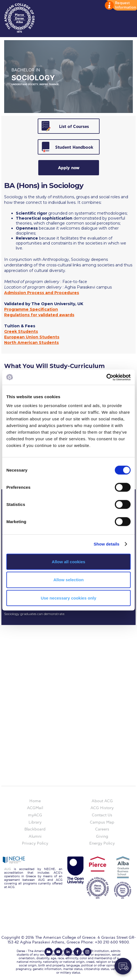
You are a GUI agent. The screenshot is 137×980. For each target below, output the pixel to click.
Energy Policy (102, 843)
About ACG (102, 801)
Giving (102, 836)
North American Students (31, 343)
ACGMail (35, 808)
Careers (102, 829)
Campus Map (102, 822)
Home (35, 801)
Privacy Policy (35, 843)
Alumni (35, 836)
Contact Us (102, 815)
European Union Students (32, 337)
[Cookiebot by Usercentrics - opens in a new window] (106, 377)
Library (35, 822)
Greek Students (21, 331)
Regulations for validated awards (39, 315)
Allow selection (68, 580)
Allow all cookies (69, 561)
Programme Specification (31, 309)
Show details (107, 544)
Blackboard (35, 829)
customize (120, 6)
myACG (35, 815)
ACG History (102, 808)
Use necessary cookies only (68, 598)
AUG (7, 869)
